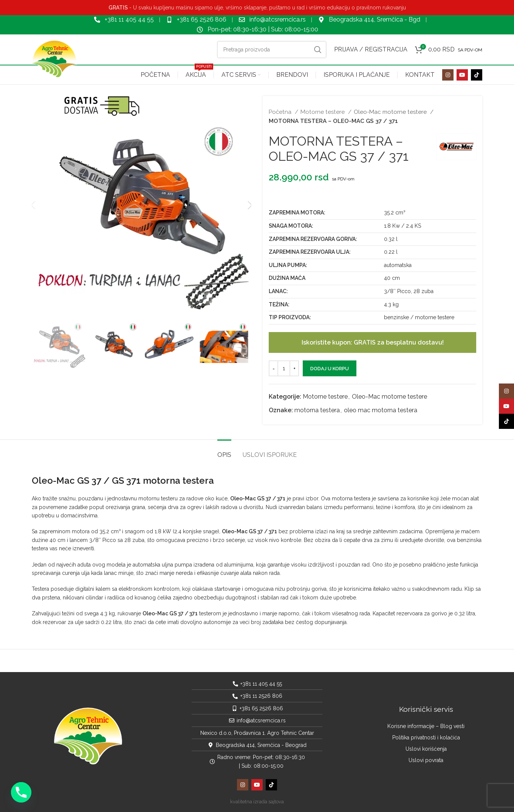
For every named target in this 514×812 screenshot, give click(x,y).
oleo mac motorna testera (381, 410)
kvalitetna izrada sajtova (257, 802)
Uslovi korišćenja (426, 749)
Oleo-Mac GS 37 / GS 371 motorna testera (123, 481)
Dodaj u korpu (330, 369)
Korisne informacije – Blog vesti (426, 726)
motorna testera (317, 410)
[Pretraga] (272, 50)
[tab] (224, 451)
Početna (281, 112)
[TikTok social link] (477, 75)
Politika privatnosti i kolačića (426, 737)
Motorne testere (323, 112)
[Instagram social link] (448, 75)
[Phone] (21, 792)
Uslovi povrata (426, 760)
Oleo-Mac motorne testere (391, 112)
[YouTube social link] (462, 75)
